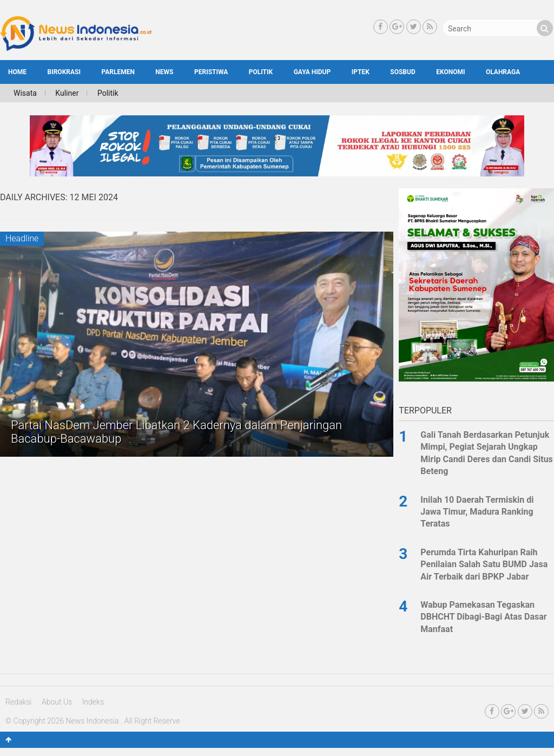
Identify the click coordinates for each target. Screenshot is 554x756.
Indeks (93, 702)
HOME (17, 72)
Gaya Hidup (312, 72)
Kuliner (67, 93)
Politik (261, 72)
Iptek (361, 72)
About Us (57, 702)
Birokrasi (64, 72)
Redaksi (19, 702)
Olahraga (503, 72)
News (164, 72)
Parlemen (118, 72)
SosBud (403, 72)
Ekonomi (450, 72)
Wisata (25, 93)
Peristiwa (211, 72)
